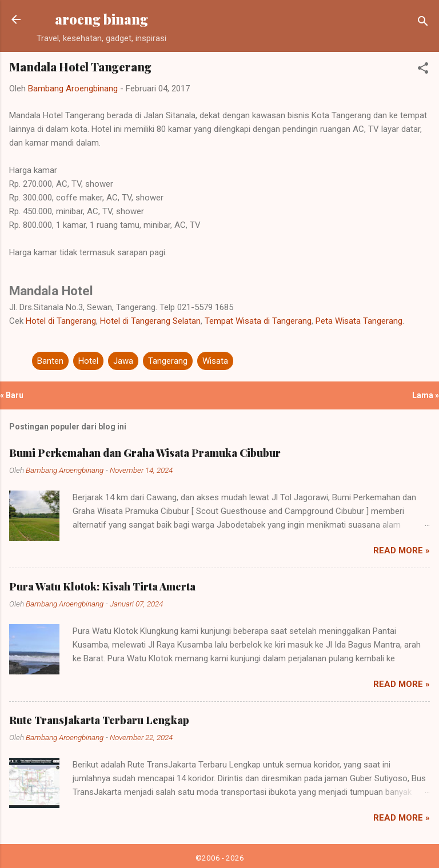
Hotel (88, 361)
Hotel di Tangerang (61, 321)
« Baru (12, 395)
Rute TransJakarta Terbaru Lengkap (99, 720)
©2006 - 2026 (220, 858)
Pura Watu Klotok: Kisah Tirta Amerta (102, 586)
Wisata (215, 361)
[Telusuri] (423, 23)
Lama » (426, 395)
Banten (50, 361)
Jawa (123, 361)
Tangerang (168, 361)
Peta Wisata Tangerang (359, 321)
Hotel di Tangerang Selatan (150, 321)
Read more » (402, 550)
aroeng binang (101, 19)
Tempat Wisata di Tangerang (258, 321)
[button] (423, 70)
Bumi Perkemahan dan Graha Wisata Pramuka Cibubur (145, 453)
